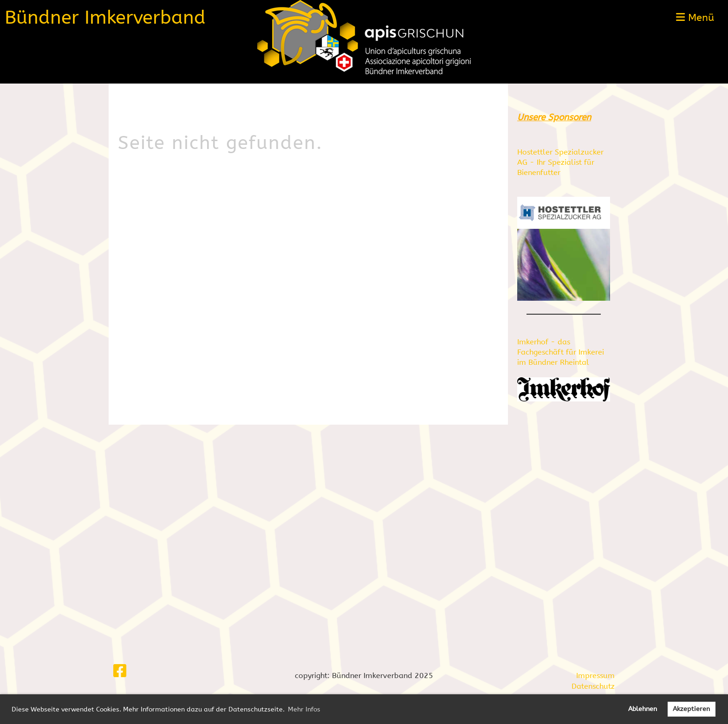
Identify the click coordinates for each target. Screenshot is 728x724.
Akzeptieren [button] (691, 709)
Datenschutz (593, 686)
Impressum (595, 676)
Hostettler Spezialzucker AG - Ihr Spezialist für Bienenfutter (560, 162)
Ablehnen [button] (643, 709)
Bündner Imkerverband (105, 17)
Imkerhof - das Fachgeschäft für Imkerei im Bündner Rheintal (561, 352)
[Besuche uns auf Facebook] (120, 671)
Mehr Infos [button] (304, 709)
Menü (695, 18)
